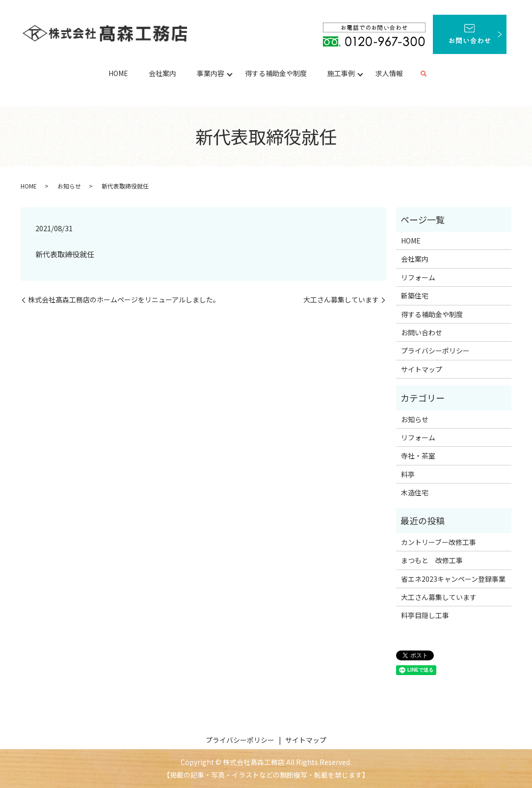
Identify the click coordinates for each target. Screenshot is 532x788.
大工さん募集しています (341, 300)
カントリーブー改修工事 (439, 542)
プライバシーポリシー (435, 351)
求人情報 (389, 73)
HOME (118, 73)
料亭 (408, 474)
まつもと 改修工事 (432, 560)
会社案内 (162, 73)
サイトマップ (422, 369)
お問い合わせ (422, 332)
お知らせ (69, 186)
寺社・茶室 (418, 456)
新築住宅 (415, 296)
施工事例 (341, 73)
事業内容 (211, 73)
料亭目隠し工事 (425, 615)
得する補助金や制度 (276, 73)
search (424, 74)
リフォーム (418, 277)
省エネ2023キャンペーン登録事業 (453, 579)
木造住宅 (415, 492)
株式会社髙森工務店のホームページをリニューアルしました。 (124, 300)
